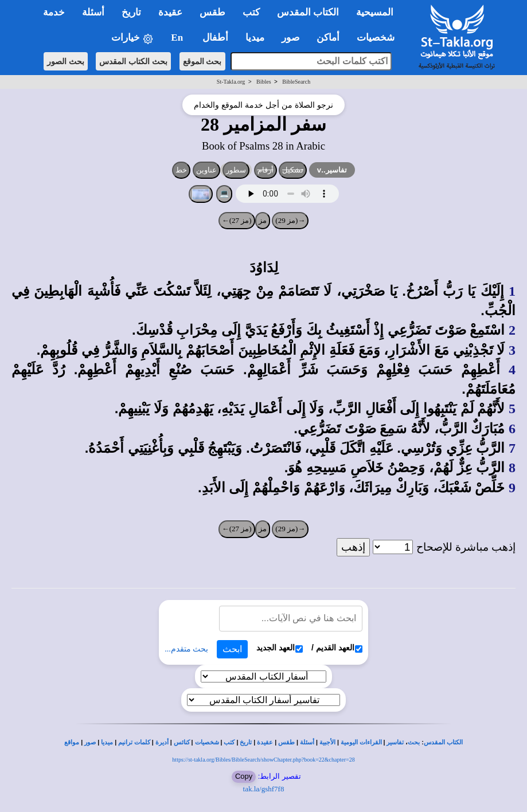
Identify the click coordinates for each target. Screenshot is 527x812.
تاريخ (246, 742)
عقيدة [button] (170, 12)
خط (181, 170)
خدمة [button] (54, 12)
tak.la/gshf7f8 (264, 789)
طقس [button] (212, 12)
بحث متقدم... (186, 649)
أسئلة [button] (93, 12)
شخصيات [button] (379, 38)
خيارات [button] (132, 38)
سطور (236, 170)
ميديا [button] (255, 38)
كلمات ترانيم (134, 742)
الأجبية (327, 742)
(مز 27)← (237, 220)
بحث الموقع (202, 61)
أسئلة (307, 742)
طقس (286, 742)
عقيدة (265, 742)
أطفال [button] (215, 38)
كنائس (182, 742)
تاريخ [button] (131, 12)
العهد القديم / (337, 648)
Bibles (264, 82)
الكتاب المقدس (443, 742)
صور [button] (290, 38)
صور (90, 742)
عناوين (206, 170)
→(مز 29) (290, 220)
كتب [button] (251, 12)
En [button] (178, 38)
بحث (414, 742)
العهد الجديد (280, 648)
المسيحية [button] (375, 12)
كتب (229, 742)
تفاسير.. (332, 170)
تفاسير (395, 742)
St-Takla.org (231, 82)
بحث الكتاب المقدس (133, 61)
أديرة (162, 742)
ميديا (107, 742)
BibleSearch (296, 82)
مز (263, 220)
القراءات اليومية (361, 742)
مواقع (72, 742)
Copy (244, 776)
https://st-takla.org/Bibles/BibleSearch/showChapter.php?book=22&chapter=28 (263, 760)
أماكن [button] (328, 38)
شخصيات (207, 742)
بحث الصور (66, 61)
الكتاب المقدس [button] (308, 12)
